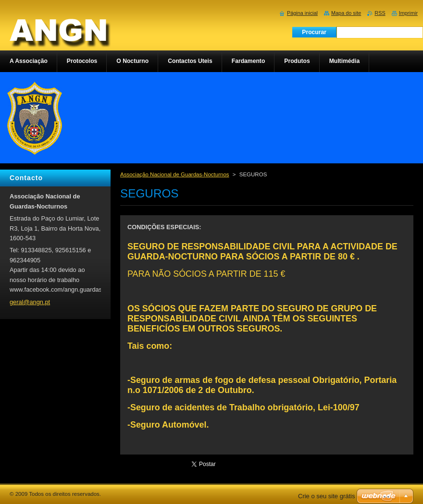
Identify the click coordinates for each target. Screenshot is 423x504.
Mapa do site (346, 13)
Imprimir (408, 13)
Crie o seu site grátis (327, 496)
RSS (380, 13)
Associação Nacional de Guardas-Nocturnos (175, 174)
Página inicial (302, 13)
